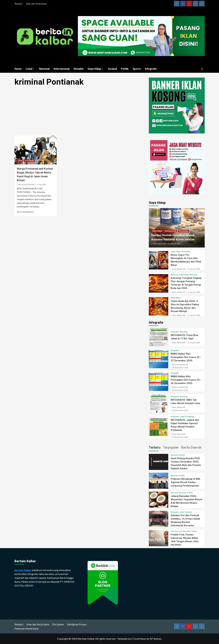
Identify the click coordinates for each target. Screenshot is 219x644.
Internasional (62, 69)
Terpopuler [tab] (171, 447)
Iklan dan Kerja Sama (36, 4)
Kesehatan (184, 231)
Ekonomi (174, 275)
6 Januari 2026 (174, 244)
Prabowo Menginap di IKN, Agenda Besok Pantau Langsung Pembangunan (186, 482)
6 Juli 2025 (41, 185)
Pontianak (29, 161)
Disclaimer (58, 624)
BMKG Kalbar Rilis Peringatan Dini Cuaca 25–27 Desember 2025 (186, 357)
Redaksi (18, 4)
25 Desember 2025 (180, 368)
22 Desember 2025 (180, 410)
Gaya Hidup (96, 69)
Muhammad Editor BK (26, 185)
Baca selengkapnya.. (26, 212)
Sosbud (112, 69)
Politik (125, 69)
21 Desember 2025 (180, 437)
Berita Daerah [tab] (191, 447)
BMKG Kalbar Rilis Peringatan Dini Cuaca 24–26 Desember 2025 (186, 380)
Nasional (44, 69)
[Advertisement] (80, 112)
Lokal (30, 69)
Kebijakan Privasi (77, 624)
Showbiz (79, 69)
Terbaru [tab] (155, 447)
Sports (137, 69)
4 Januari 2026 (194, 343)
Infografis (151, 69)
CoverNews (139, 639)
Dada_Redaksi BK (159, 244)
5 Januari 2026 (194, 315)
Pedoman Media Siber (27, 629)
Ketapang (175, 512)
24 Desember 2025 (180, 390)
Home (18, 69)
